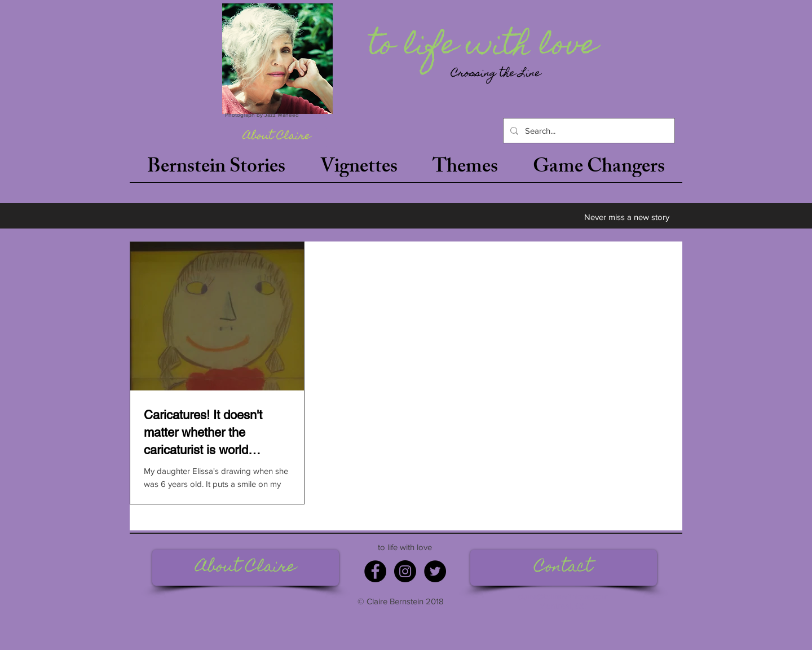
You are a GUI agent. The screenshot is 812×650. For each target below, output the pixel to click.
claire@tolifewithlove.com (563, 596)
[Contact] (564, 568)
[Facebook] (375, 571)
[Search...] (588, 131)
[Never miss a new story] (627, 217)
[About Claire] (277, 137)
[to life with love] (486, 47)
